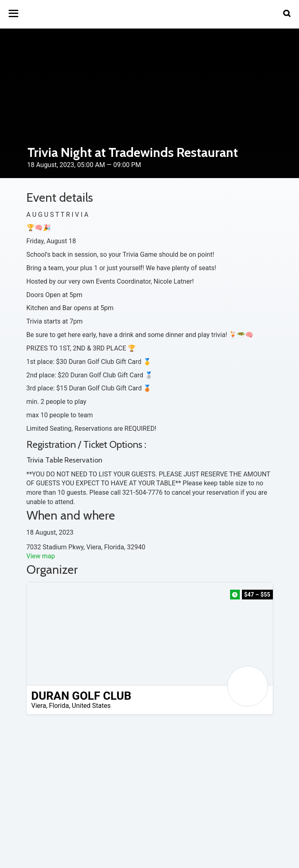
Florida (59, 706)
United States (91, 706)
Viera (39, 706)
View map (41, 556)
